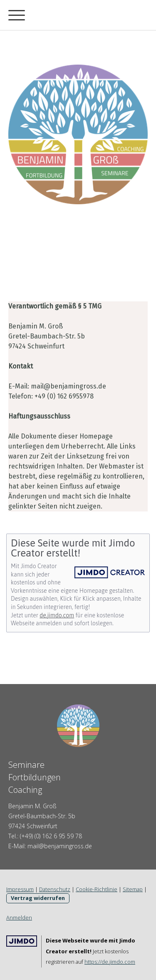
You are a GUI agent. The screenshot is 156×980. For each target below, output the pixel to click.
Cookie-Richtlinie (97, 889)
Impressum (20, 889)
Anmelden (19, 917)
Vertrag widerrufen (38, 898)
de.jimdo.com (57, 615)
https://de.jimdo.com (110, 962)
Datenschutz (55, 889)
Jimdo (22, 941)
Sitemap (133, 889)
